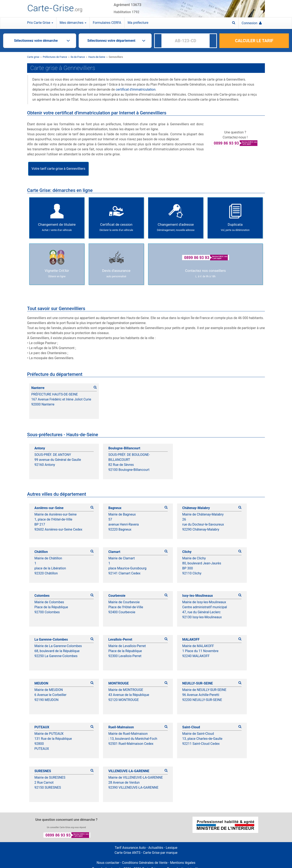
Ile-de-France (78, 57)
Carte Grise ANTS (127, 853)
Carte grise (33, 57)
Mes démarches (73, 23)
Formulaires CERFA (107, 23)
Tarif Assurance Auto (130, 848)
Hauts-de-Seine (97, 57)
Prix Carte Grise (40, 23)
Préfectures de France (55, 57)
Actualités (156, 848)
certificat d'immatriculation (136, 89)
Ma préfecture (138, 23)
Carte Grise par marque (160, 853)
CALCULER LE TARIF (254, 41)
